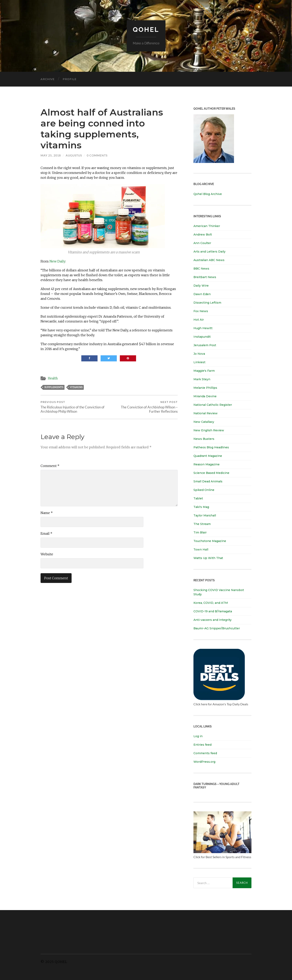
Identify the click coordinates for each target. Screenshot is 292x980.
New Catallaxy (204, 422)
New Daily (57, 261)
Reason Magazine (207, 464)
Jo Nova (199, 354)
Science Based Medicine (211, 473)
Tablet (198, 498)
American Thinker (207, 226)
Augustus (74, 155)
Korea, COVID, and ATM (211, 603)
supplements (54, 387)
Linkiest (199, 362)
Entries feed (202, 745)
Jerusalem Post (205, 345)
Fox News (201, 311)
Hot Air (199, 320)
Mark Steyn (202, 379)
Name (47, 513)
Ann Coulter (202, 243)
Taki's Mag (201, 507)
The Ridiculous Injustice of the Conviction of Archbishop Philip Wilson (74, 407)
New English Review (209, 430)
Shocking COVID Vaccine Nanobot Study (219, 592)
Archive (48, 79)
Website (47, 554)
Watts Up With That (208, 558)
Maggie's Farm (204, 371)
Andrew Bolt (203, 235)
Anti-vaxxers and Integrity (213, 620)
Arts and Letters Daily (209, 252)
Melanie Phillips (205, 388)
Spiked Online (204, 490)
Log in (198, 736)
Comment (50, 466)
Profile (70, 79)
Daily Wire (201, 286)
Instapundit (202, 337)
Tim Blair (200, 532)
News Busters (204, 439)
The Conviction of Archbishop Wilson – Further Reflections (144, 407)
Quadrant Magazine (208, 456)
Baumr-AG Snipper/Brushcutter (217, 628)
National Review (206, 413)
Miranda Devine (205, 396)
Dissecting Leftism (207, 303)
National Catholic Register (213, 405)
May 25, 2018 (51, 155)
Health (53, 378)
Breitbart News (205, 277)
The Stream (202, 524)
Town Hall (201, 549)
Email (46, 533)
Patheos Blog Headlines (211, 447)
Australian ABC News (209, 260)
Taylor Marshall (205, 515)
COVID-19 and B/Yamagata (213, 611)
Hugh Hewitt (203, 328)
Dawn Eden (202, 294)
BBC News (201, 269)
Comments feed (205, 753)
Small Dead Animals (208, 481)
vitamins (76, 387)
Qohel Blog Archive (208, 194)
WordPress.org (204, 762)
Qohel (146, 29)
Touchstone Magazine (210, 541)
